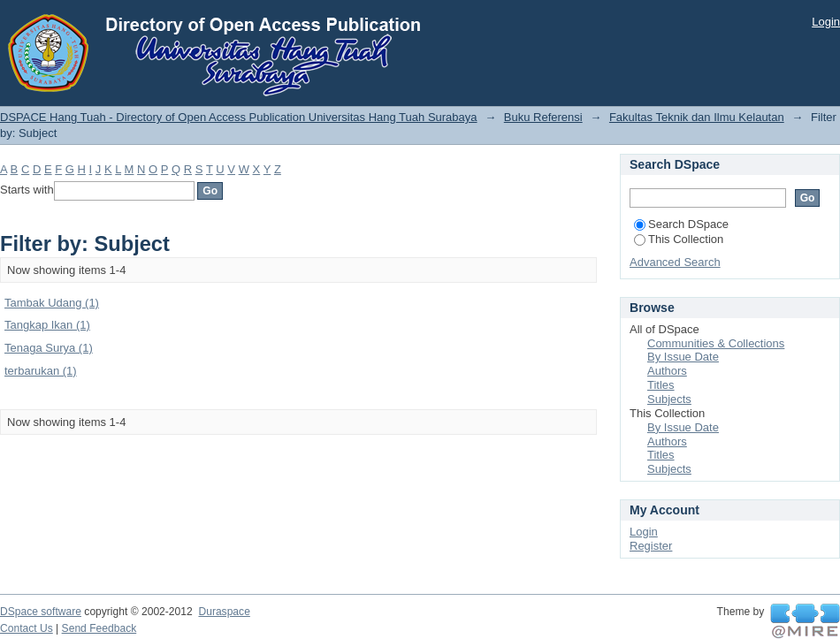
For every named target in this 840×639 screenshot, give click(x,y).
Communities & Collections (716, 343)
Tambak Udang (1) (52, 303)
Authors (667, 371)
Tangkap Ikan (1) (47, 325)
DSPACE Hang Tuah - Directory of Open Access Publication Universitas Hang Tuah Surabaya (239, 117)
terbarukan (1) (41, 371)
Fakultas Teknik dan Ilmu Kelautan (697, 117)
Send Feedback (99, 628)
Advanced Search (675, 262)
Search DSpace (681, 224)
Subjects (669, 399)
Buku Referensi (543, 117)
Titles (661, 385)
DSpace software (41, 612)
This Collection (679, 239)
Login (826, 22)
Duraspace (224, 612)
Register (651, 546)
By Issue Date (683, 357)
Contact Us (27, 628)
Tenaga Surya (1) (49, 348)
